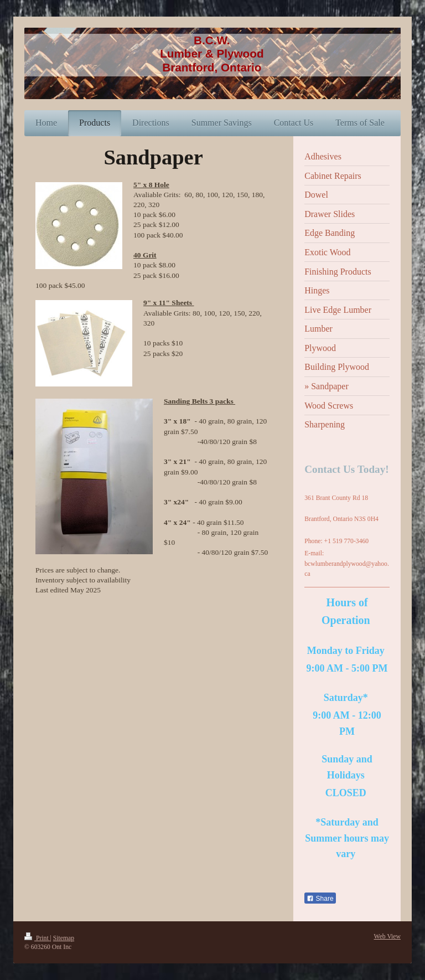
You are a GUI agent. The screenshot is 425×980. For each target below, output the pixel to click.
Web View (387, 937)
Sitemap (64, 938)
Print (37, 938)
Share (320, 899)
